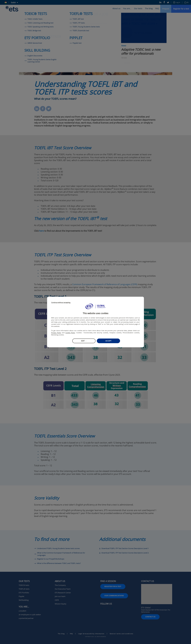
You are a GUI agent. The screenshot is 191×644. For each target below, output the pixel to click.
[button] (95, 306)
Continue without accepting (61, 303)
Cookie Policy (70, 333)
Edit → (84, 341)
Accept (108, 341)
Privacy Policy (56, 333)
